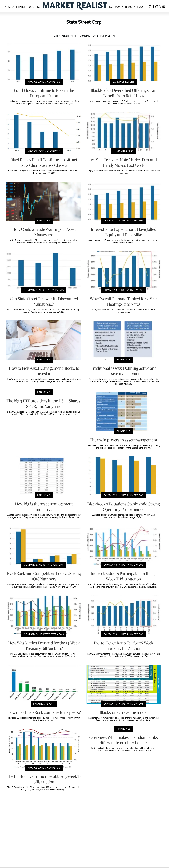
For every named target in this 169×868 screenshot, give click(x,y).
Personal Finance (15, 7)
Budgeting (34, 7)
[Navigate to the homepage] (75, 6)
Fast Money (116, 7)
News (128, 7)
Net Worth (140, 7)
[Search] (150, 6)
